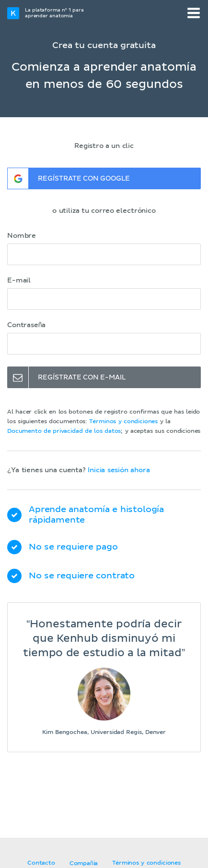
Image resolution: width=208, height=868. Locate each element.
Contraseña (26, 325)
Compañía (84, 864)
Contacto (41, 863)
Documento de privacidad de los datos (64, 431)
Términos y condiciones (123, 422)
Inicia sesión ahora (119, 470)
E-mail (19, 281)
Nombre (22, 236)
